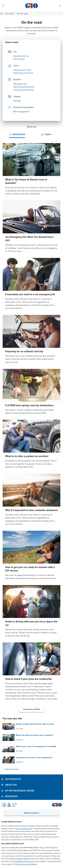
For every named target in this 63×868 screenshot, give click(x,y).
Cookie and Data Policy (24, 829)
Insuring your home (22, 70)
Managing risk (20, 84)
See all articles (12, 769)
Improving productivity (24, 87)
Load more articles (32, 709)
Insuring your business (24, 90)
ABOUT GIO (11, 785)
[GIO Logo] (31, 6)
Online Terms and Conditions (26, 864)
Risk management (21, 112)
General (17, 101)
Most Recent (17, 135)
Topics (46, 135)
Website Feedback (31, 813)
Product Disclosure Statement (21, 859)
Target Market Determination (24, 861)
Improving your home (23, 73)
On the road (19, 59)
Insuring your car (21, 56)
